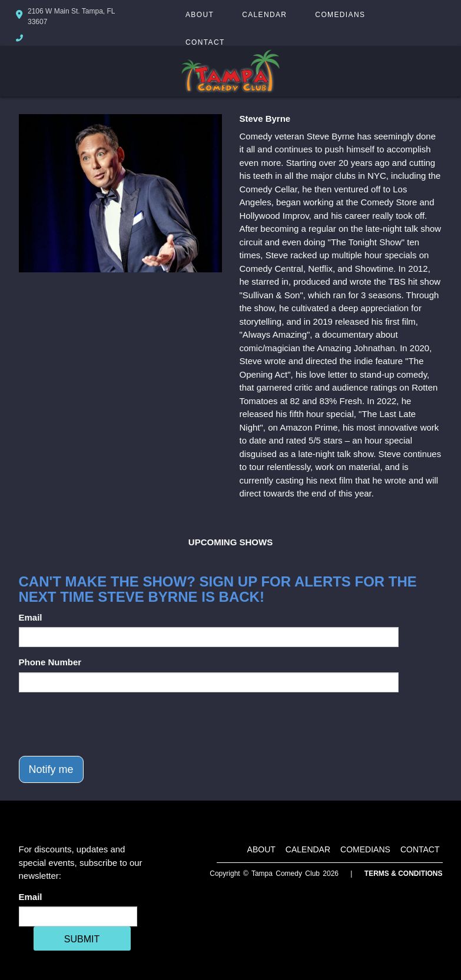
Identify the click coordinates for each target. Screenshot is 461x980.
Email (31, 617)
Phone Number (50, 662)
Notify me (51, 769)
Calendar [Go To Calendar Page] (264, 15)
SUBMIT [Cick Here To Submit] (82, 939)
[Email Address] (78, 916)
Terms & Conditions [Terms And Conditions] (404, 874)
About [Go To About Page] (200, 15)
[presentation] (108, 724)
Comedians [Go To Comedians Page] (340, 15)
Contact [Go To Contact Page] (205, 42)
